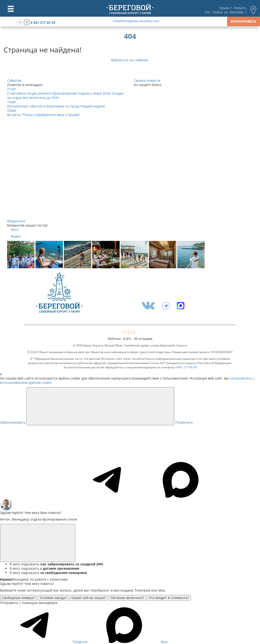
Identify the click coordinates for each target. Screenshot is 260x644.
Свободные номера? (18, 598)
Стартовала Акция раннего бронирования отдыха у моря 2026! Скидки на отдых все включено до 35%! (65, 95)
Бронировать (244, 21)
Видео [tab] (16, 236)
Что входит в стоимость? (169, 598)
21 (12, 89)
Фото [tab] (15, 230)
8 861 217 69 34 (43, 23)
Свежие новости (147, 80)
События (14, 80)
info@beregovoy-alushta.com (136, 21)
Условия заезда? (53, 598)
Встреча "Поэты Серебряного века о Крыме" (44, 115)
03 (12, 110)
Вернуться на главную (130, 60)
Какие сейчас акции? (89, 598)
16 (12, 102)
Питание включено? (127, 598)
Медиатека (16, 221)
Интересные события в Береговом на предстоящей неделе (56, 106)
